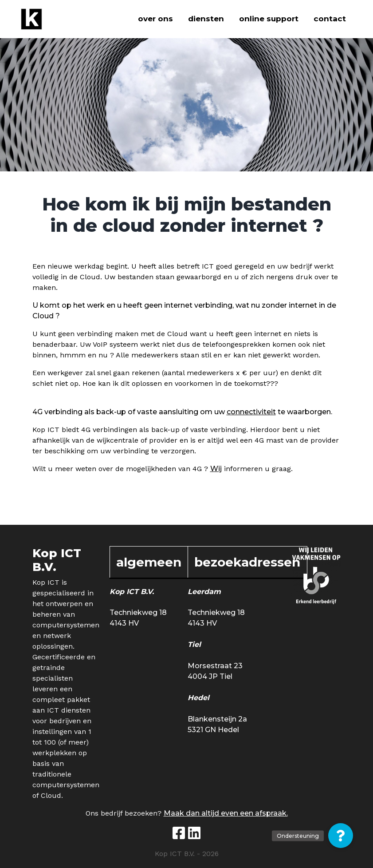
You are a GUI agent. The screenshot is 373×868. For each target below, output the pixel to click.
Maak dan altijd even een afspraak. (226, 813)
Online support (269, 19)
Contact (330, 19)
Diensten (206, 19)
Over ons (155, 19)
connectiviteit (251, 412)
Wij (216, 469)
